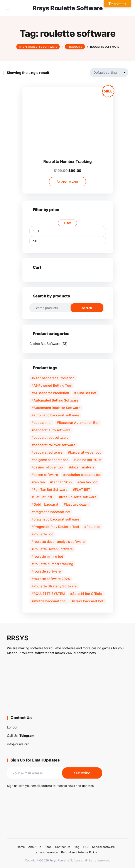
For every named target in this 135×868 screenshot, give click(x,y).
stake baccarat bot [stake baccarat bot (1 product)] (89, 601)
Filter (67, 223)
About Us (35, 847)
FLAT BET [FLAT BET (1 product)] (83, 490)
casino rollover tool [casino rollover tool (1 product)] (48, 467)
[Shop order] (109, 72)
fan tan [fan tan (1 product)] (39, 482)
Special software (103, 847)
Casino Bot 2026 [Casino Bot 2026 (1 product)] (88, 460)
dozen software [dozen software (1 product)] (46, 475)
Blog (77, 847)
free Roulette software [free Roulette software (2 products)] (79, 497)
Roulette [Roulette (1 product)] (93, 527)
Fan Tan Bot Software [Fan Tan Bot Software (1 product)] (50, 490)
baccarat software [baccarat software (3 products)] (48, 452)
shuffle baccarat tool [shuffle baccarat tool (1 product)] (50, 601)
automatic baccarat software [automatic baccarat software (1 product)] (56, 415)
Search (87, 308)
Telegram (27, 736)
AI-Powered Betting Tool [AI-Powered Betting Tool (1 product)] (53, 385)
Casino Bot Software (45, 344)
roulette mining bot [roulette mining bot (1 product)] (48, 556)
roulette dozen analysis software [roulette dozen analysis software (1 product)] (59, 542)
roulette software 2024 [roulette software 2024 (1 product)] (52, 579)
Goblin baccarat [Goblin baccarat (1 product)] (46, 504)
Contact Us (63, 847)
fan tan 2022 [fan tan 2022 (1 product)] (62, 482)
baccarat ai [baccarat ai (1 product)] (42, 423)
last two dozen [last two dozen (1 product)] (77, 504)
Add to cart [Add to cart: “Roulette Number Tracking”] (70, 182)
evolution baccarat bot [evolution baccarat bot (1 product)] (83, 475)
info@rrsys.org (18, 744)
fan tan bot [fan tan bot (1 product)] (88, 482)
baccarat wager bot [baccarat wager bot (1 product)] (85, 452)
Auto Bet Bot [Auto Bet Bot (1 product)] (86, 393)
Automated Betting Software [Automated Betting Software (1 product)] (56, 400)
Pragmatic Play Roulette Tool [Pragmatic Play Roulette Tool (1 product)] (56, 527)
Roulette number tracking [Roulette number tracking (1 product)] (53, 564)
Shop (48, 847)
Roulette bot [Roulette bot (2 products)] (43, 534)
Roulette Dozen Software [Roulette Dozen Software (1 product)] (53, 549)
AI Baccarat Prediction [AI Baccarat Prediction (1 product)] (51, 393)
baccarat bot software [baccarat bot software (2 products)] (51, 437)
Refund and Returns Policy (79, 852)
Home (21, 847)
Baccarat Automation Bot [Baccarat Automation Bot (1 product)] (79, 423)
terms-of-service (46, 852)
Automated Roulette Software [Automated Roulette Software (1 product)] (57, 408)
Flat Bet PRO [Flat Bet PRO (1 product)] (43, 497)
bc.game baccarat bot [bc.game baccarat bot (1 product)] (51, 460)
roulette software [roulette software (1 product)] (47, 571)
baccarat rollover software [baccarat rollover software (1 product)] (54, 445)
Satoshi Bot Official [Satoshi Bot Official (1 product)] (87, 594)
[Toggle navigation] (9, 8)
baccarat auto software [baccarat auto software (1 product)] (52, 430)
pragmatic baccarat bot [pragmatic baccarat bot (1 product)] (52, 512)
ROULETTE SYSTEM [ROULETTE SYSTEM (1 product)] (49, 594)
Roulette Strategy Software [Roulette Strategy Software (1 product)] (55, 586)
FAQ (86, 847)
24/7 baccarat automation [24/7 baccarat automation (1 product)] (54, 378)
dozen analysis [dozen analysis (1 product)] (83, 467)
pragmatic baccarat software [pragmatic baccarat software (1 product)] (56, 519)
